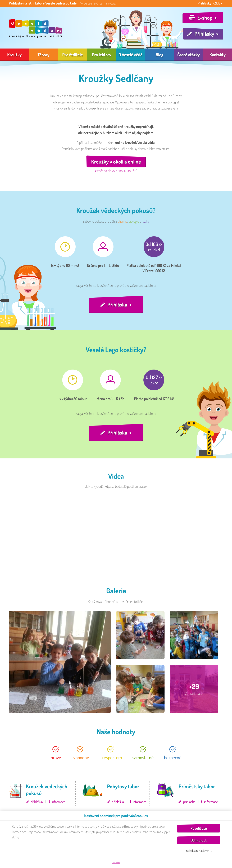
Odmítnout (199, 840)
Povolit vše (199, 828)
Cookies (116, 862)
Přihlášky (204, 34)
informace (58, 802)
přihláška (37, 802)
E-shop (205, 17)
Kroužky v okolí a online (116, 161)
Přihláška (117, 304)
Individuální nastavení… (199, 851)
